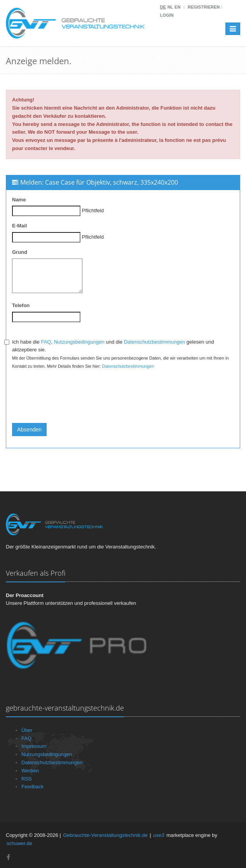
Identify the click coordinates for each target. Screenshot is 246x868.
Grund (20, 252)
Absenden (29, 430)
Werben (30, 771)
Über (27, 730)
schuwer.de (19, 843)
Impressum (34, 746)
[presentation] (71, 402)
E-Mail (19, 226)
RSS (27, 779)
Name (19, 200)
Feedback (32, 787)
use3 (159, 835)
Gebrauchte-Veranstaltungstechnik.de (105, 835)
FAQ (46, 342)
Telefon (21, 305)
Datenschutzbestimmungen (155, 342)
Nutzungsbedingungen (79, 342)
